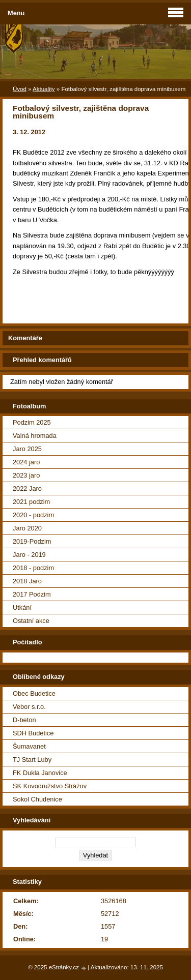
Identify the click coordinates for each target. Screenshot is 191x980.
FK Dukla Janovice (40, 773)
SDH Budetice (33, 733)
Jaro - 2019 (29, 555)
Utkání (22, 607)
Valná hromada (35, 436)
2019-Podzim (32, 541)
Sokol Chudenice (37, 799)
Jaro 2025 (27, 449)
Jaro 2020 (27, 528)
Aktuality (44, 89)
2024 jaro (26, 462)
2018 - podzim (33, 568)
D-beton (24, 720)
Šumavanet (29, 746)
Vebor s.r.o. (29, 707)
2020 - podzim (33, 515)
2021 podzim (31, 502)
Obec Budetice (34, 693)
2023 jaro (26, 475)
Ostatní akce (31, 621)
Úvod (20, 89)
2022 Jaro (27, 488)
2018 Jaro (27, 581)
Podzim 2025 (32, 422)
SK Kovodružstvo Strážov (50, 786)
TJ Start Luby (32, 760)
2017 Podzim (32, 594)
